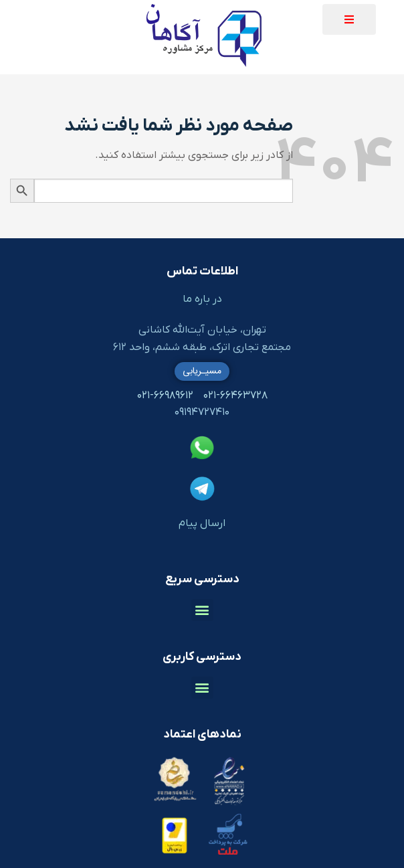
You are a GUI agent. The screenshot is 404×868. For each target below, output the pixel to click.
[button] (349, 19)
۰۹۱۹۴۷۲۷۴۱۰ (202, 412)
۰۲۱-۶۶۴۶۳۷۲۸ (235, 396)
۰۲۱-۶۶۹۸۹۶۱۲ (165, 396)
